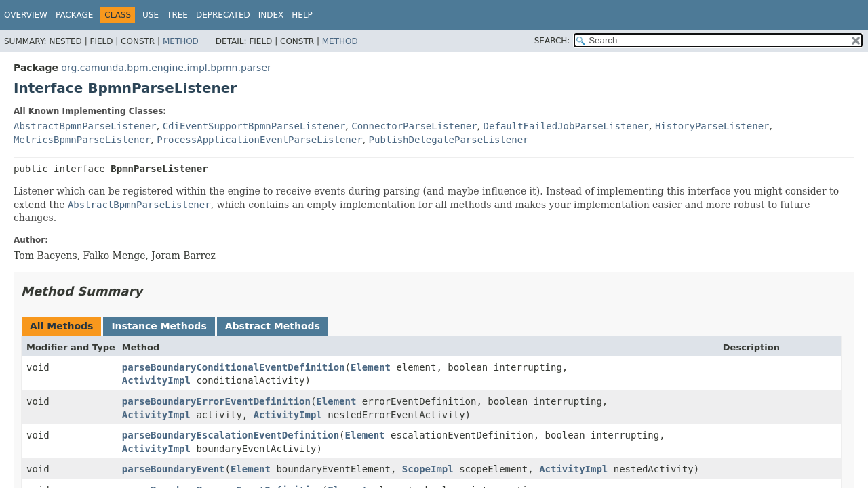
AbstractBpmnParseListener (85, 126)
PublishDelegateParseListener (449, 140)
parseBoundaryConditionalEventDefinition (234, 367)
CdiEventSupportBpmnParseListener (254, 126)
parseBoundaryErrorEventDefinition (216, 401)
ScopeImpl (428, 469)
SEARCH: (552, 41)
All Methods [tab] (61, 326)
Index (271, 15)
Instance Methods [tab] (159, 326)
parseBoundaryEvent (174, 469)
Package (74, 15)
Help (302, 15)
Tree (177, 15)
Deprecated (223, 15)
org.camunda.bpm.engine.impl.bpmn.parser (166, 68)
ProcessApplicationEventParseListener (259, 140)
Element (371, 367)
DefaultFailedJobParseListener (566, 126)
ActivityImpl (156, 380)
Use (151, 15)
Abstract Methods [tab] (273, 326)
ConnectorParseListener (414, 126)
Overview (26, 15)
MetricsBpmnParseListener (82, 140)
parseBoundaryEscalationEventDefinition (231, 435)
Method (181, 41)
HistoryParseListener (712, 126)
